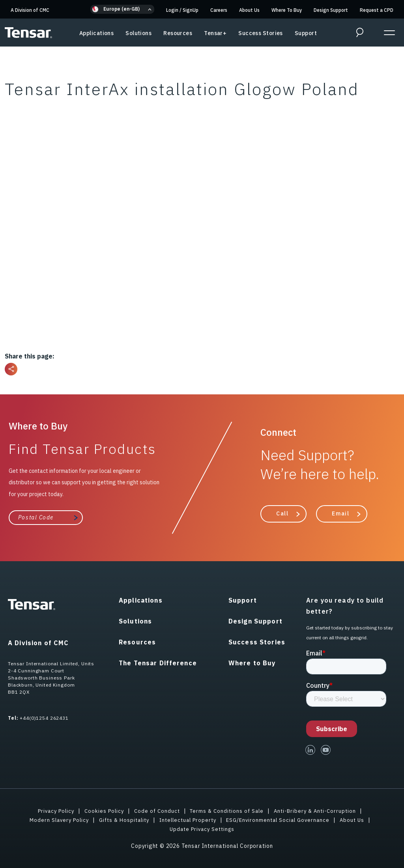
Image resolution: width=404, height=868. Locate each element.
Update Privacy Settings (202, 829)
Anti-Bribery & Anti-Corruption (319, 810)
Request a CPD (377, 10)
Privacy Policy (51, 810)
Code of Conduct (155, 810)
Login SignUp (182, 10)
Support (306, 33)
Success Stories (261, 33)
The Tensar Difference (158, 663)
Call (282, 513)
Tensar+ (215, 33)
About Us (249, 10)
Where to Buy (252, 663)
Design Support (331, 10)
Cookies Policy (101, 810)
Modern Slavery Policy (52, 819)
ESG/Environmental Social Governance (282, 819)
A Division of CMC (30, 10)
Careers (219, 10)
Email (340, 513)
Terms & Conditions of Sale (227, 810)
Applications (96, 33)
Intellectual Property (188, 819)
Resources (178, 33)
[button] (122, 9)
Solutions (138, 33)
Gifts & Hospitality (121, 819)
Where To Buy (287, 10)
